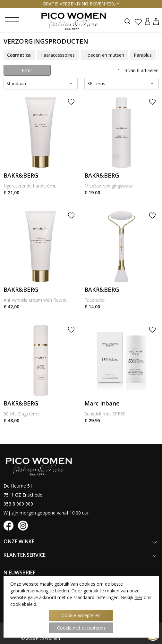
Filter (27, 70)
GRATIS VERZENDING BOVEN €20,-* (81, 4)
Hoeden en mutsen (104, 55)
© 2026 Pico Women (41, 638)
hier (139, 597)
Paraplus (143, 55)
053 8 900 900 (18, 504)
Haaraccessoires (58, 55)
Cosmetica (19, 55)
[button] (156, 21)
